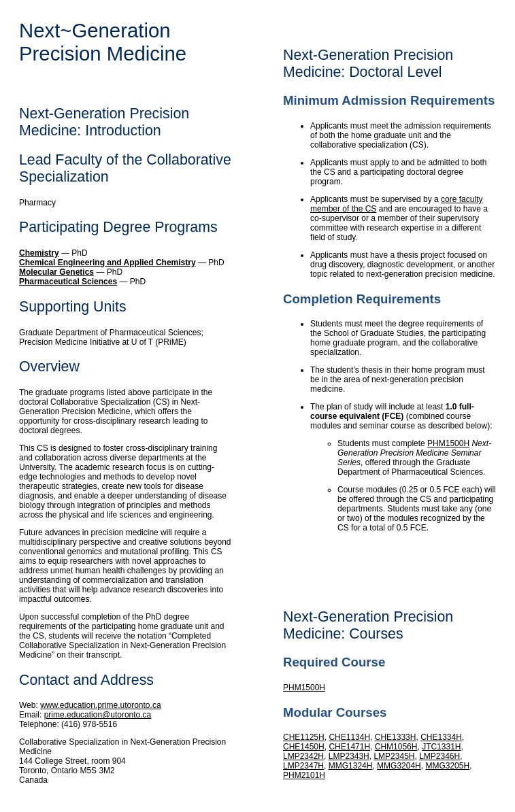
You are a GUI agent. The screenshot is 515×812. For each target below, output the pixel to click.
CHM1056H (396, 747)
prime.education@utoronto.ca (98, 715)
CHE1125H (304, 737)
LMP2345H (394, 756)
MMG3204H (399, 766)
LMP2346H (439, 756)
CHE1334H (441, 737)
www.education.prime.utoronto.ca (100, 705)
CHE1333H (396, 737)
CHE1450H (304, 747)
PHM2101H (304, 775)
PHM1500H (448, 443)
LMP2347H (303, 766)
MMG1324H (351, 766)
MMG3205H (447, 766)
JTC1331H (441, 747)
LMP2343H (349, 756)
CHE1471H (349, 747)
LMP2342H (303, 756)
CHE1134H (349, 737)
